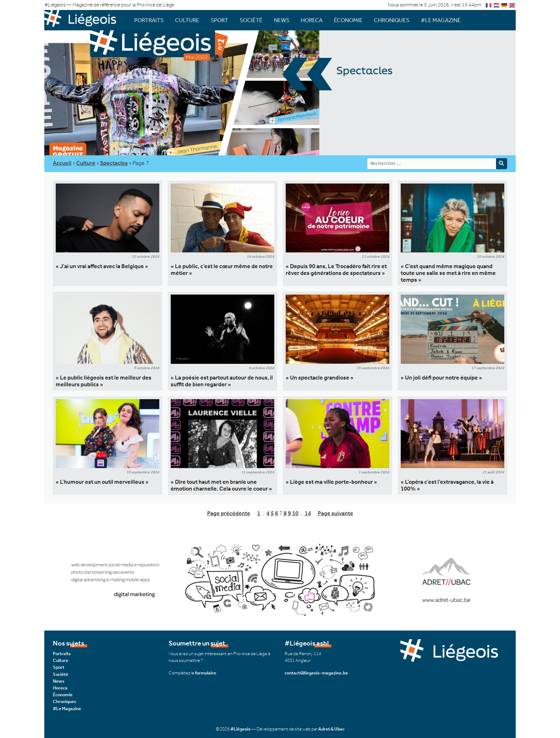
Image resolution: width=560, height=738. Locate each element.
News (282, 20)
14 (308, 513)
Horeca (312, 20)
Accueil (62, 163)
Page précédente (229, 513)
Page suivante (336, 513)
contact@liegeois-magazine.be (316, 673)
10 (295, 513)
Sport (219, 20)
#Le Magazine (441, 20)
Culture (187, 20)
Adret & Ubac (331, 729)
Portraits (149, 20)
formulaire (206, 673)
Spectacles (114, 163)
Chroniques (392, 20)
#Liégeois (240, 729)
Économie (348, 20)
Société (251, 20)
